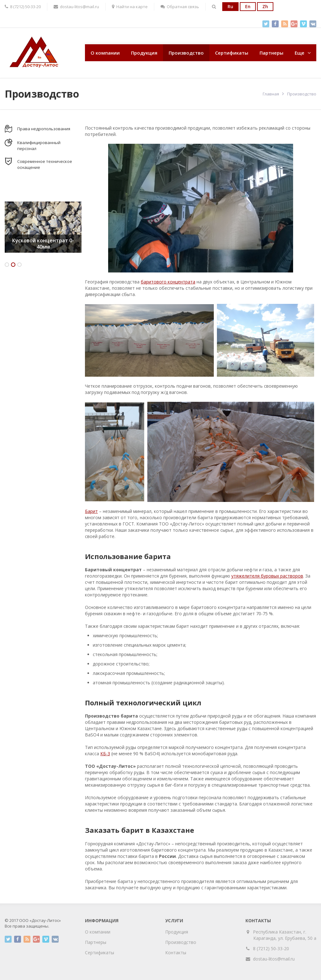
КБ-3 (105, 754)
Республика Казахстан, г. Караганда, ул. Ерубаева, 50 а (285, 935)
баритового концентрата (168, 282)
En (248, 6)
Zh (265, 6)
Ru (230, 6)
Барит (91, 511)
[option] (43, 227)
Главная (271, 94)
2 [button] (13, 265)
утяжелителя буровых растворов (267, 576)
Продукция (144, 53)
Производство (186, 53)
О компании (105, 53)
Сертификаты (232, 53)
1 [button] (7, 265)
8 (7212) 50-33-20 (271, 948)
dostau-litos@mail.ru (274, 959)
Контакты (176, 953)
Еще (300, 53)
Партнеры (271, 53)
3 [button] (19, 265)
